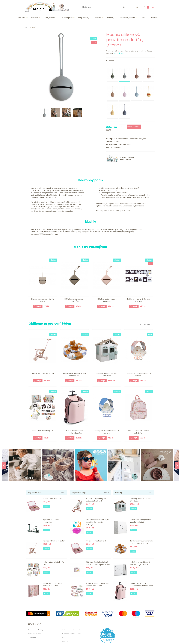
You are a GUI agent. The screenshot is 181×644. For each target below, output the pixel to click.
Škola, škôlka (49, 18)
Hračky (35, 18)
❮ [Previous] (4, 465)
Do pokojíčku (67, 18)
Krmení (98, 18)
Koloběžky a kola (127, 18)
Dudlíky (111, 18)
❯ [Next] (177, 465)
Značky (154, 18)
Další (143, 18)
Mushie (116, 142)
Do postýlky (84, 18)
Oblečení (21, 18)
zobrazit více (119, 53)
